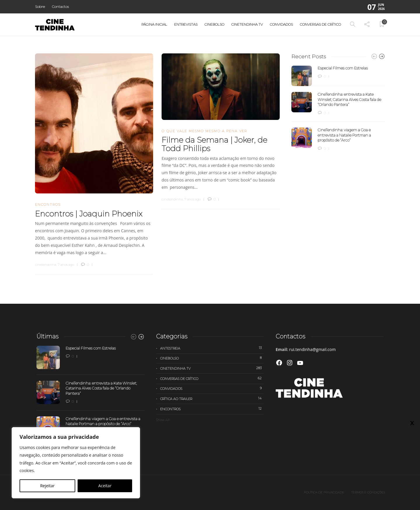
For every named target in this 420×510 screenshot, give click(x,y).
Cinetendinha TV (247, 24)
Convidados (281, 24)
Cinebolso (214, 24)
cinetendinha (46, 265)
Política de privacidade (324, 492)
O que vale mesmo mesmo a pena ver (204, 131)
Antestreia (212, 348)
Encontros (48, 205)
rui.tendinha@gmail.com (312, 349)
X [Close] (412, 123)
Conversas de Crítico (320, 24)
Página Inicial (154, 24)
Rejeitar (48, 486)
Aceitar (105, 486)
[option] (338, 109)
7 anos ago (66, 265)
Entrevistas (186, 24)
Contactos (60, 7)
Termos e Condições (368, 492)
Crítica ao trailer (212, 399)
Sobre (40, 7)
